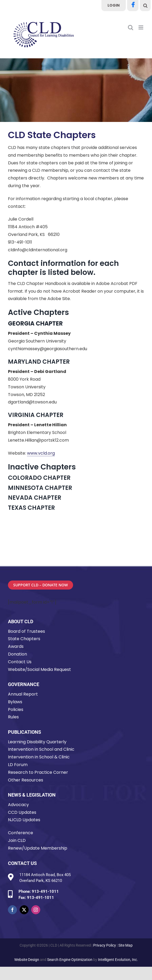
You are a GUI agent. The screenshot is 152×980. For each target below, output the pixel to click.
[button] (145, 6)
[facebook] (12, 910)
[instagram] (36, 910)
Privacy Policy (105, 945)
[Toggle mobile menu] (141, 27)
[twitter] (24, 910)
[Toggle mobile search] (131, 27)
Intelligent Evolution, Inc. (118, 960)
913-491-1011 (45, 891)
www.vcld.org (41, 453)
